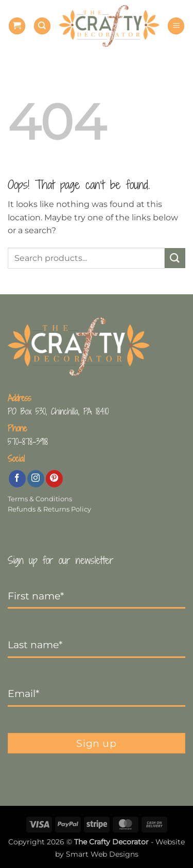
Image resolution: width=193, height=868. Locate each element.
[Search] (42, 26)
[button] (17, 26)
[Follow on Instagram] (36, 479)
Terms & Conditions (40, 499)
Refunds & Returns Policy (49, 509)
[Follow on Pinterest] (54, 479)
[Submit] (175, 258)
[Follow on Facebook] (17, 479)
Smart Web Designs (102, 854)
